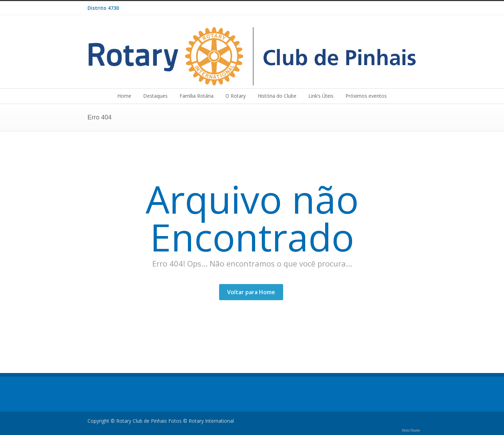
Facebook (395, 8)
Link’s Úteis (321, 96)
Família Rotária (197, 96)
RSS (409, 8)
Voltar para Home (251, 292)
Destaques (155, 96)
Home (124, 96)
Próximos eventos (366, 96)
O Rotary (236, 96)
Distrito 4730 (103, 8)
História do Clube (277, 96)
